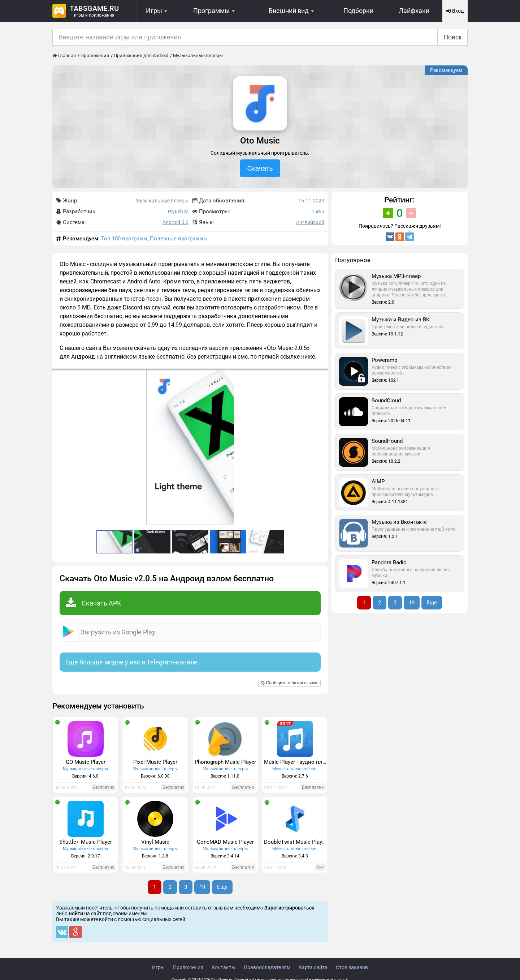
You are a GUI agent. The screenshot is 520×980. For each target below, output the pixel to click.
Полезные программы (179, 239)
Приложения (188, 967)
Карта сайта (313, 967)
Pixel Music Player (155, 762)
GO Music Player (86, 762)
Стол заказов (352, 967)
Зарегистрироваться (289, 908)
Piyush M (178, 211)
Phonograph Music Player (225, 762)
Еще (222, 887)
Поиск (452, 37)
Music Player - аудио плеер (296, 762)
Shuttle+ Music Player (86, 842)
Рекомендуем (446, 70)
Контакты (224, 967)
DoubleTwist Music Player (295, 842)
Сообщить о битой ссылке (289, 683)
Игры (158, 967)
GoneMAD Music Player (225, 842)
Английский (310, 222)
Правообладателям (267, 967)
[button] (321, 375)
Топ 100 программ (124, 239)
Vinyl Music (155, 842)
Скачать (260, 168)
